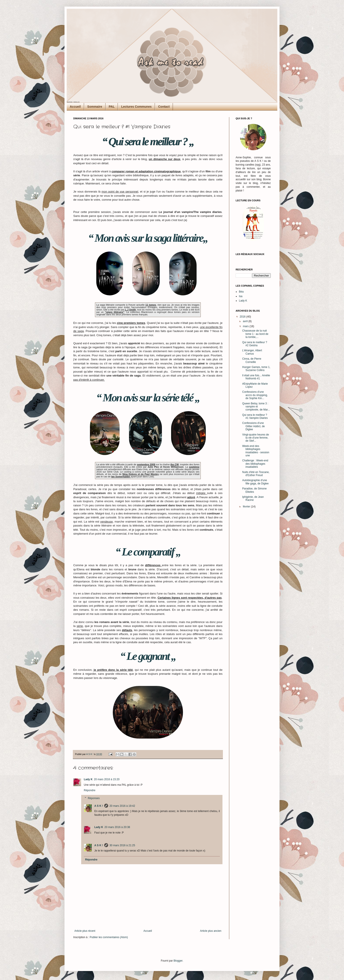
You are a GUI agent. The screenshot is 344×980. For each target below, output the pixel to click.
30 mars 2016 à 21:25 (122, 845)
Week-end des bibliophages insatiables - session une (256, 451)
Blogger (178, 961)
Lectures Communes (136, 107)
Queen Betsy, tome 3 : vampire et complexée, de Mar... (256, 407)
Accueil (75, 107)
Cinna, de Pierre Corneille (252, 360)
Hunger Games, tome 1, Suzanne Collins (256, 369)
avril (246, 321)
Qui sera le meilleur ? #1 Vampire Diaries (255, 416)
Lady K (88, 779)
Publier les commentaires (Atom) (109, 937)
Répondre (90, 790)
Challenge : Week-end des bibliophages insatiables (255, 464)
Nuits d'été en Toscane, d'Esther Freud (256, 474)
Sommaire (95, 107)
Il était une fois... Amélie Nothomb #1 (256, 377)
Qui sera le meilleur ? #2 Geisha (255, 344)
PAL (112, 107)
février (247, 507)
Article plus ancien (211, 931)
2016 (243, 317)
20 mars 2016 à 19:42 (122, 806)
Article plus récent (85, 931)
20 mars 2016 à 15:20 (107, 779)
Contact (164, 107)
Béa (241, 292)
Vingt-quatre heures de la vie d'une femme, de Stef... (256, 438)
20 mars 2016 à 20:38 (117, 827)
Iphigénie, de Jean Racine (253, 498)
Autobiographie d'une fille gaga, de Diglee (255, 482)
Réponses (94, 798)
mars (246, 326)
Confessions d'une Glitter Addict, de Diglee (254, 426)
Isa (241, 296)
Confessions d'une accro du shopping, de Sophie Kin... (255, 395)
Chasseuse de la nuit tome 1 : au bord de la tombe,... (255, 334)
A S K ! (99, 806)
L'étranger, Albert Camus (252, 352)
